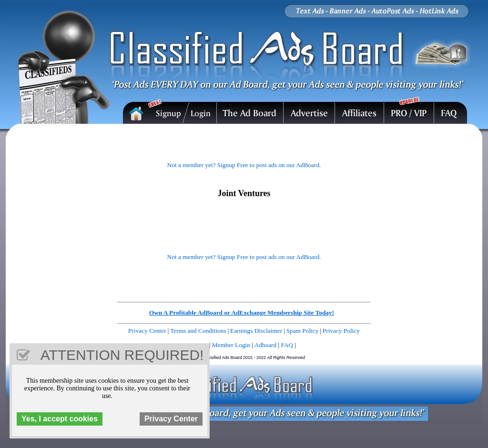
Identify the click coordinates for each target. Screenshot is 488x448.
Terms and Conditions (198, 331)
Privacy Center (147, 331)
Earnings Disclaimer (256, 331)
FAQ (287, 345)
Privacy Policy (341, 331)
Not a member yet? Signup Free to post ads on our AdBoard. (244, 165)
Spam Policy (303, 331)
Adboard (266, 345)
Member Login (231, 345)
